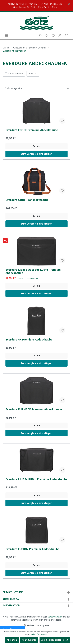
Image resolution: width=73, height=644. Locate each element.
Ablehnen (12, 640)
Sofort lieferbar (16, 74)
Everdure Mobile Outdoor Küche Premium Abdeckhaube (33, 271)
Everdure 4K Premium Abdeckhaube (29, 340)
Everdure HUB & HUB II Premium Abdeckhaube (36, 479)
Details (36, 146)
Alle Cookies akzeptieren (55, 640)
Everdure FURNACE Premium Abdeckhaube (34, 409)
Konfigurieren (29, 640)
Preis (33, 74)
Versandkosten (55, 617)
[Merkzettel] (53, 36)
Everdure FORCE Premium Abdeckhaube (32, 130)
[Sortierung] (36, 88)
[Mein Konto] (60, 36)
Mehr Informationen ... (40, 634)
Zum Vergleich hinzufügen (36, 154)
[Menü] (6, 36)
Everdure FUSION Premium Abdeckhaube (32, 549)
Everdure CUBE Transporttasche (27, 200)
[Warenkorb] (67, 36)
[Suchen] (40, 36)
